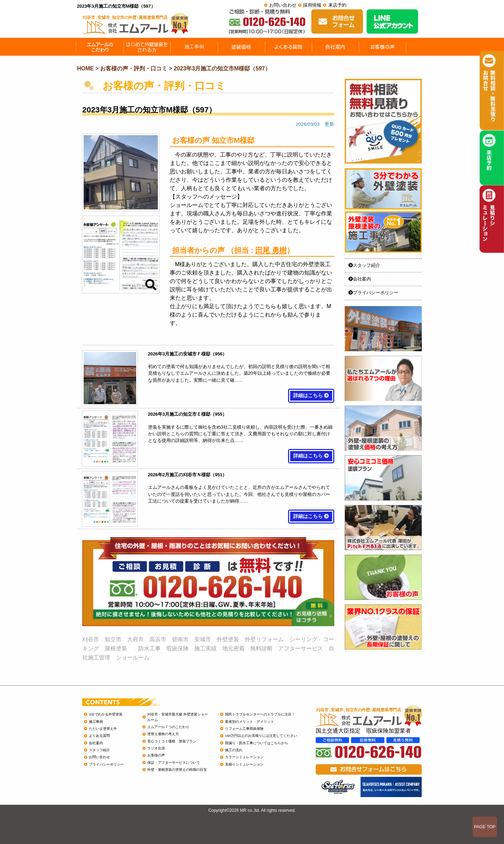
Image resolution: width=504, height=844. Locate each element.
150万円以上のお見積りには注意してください (261, 736)
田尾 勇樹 (271, 250)
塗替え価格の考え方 (163, 734)
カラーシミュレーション (244, 757)
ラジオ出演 (156, 748)
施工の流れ (234, 750)
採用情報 (312, 5)
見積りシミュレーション (244, 764)
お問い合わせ (283, 5)
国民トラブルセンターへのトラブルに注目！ (260, 714)
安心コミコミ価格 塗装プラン (172, 741)
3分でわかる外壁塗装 (106, 714)
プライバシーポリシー (373, 293)
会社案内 (360, 279)
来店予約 (337, 5)
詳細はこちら (311, 396)
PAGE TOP (485, 827)
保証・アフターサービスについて (174, 763)
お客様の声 (156, 755)
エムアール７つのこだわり (168, 727)
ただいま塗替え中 (103, 729)
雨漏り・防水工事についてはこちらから (257, 743)
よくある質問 (99, 736)
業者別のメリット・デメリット (250, 722)
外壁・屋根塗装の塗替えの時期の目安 (177, 770)
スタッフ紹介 (364, 265)
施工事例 (96, 722)
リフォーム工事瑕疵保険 (244, 729)
